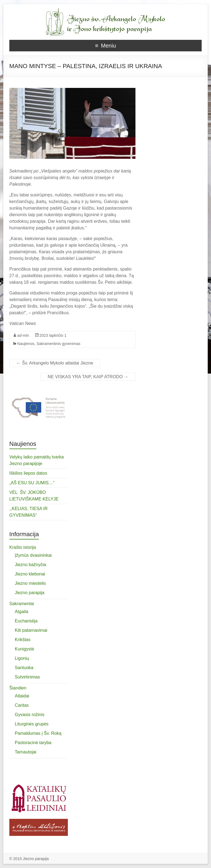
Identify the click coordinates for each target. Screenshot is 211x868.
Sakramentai (22, 604)
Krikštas (23, 640)
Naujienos (26, 344)
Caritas (22, 705)
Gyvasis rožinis (30, 715)
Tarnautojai (26, 752)
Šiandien (18, 688)
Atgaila (22, 612)
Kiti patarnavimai (31, 630)
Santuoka (24, 668)
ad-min (23, 335)
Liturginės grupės (32, 724)
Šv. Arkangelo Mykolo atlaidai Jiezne (55, 363)
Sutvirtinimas (27, 677)
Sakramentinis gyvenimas (59, 344)
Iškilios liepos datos (28, 473)
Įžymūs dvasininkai (33, 555)
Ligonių (22, 658)
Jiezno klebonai (30, 574)
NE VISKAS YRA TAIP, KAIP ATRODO (88, 377)
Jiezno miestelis (30, 583)
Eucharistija (26, 621)
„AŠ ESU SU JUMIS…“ (32, 483)
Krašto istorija (23, 547)
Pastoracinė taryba (33, 743)
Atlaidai (22, 696)
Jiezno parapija (30, 593)
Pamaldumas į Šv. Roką (38, 733)
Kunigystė (24, 649)
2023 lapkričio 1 (53, 335)
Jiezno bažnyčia (30, 565)
